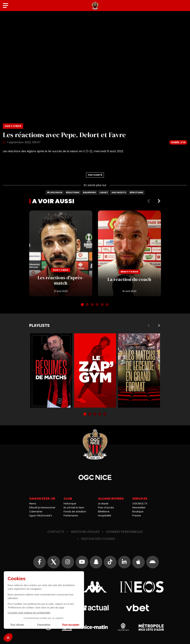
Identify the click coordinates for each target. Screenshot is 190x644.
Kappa (95, 587)
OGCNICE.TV (140, 504)
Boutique (138, 512)
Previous (149, 201)
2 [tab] (88, 305)
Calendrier (36, 512)
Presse (137, 516)
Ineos (142, 587)
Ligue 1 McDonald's (41, 516)
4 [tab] (98, 305)
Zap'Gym (95, 370)
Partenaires (71, 516)
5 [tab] (103, 305)
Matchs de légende (139, 370)
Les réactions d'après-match (61, 253)
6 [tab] (108, 305)
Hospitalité (105, 516)
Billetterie (104, 512)
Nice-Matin (95, 627)
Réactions (73, 192)
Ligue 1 (104, 192)
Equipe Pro (89, 192)
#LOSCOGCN (55, 192)
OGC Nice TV (119, 192)
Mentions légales (85, 532)
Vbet (138, 608)
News (33, 504)
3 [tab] (93, 305)
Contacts (56, 532)
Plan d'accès (106, 508)
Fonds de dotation (75, 512)
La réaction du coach (129, 253)
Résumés (51, 370)
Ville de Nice (123, 627)
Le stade (103, 504)
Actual (95, 608)
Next (159, 201)
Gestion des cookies (98, 539)
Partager (95, 175)
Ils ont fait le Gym (74, 508)
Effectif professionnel (42, 508)
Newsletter (139, 508)
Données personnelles (125, 532)
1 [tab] (83, 305)
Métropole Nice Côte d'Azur (151, 627)
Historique (70, 504)
